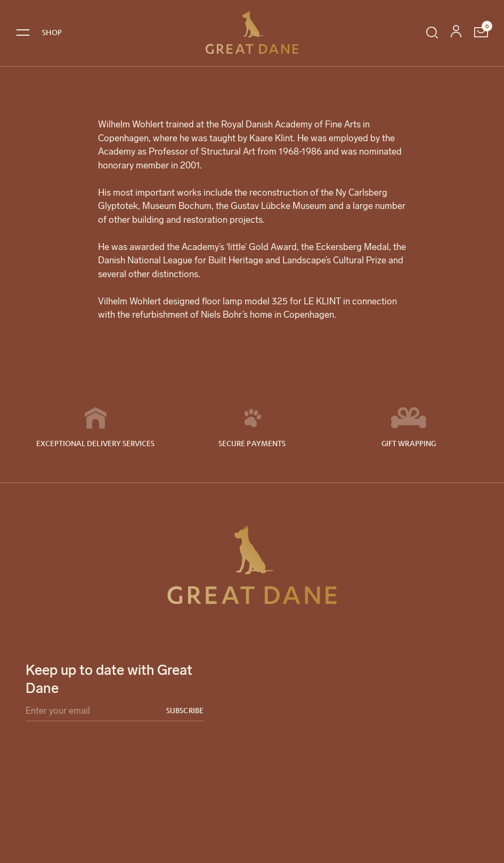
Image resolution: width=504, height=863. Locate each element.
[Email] (115, 713)
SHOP (52, 32)
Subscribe (185, 710)
